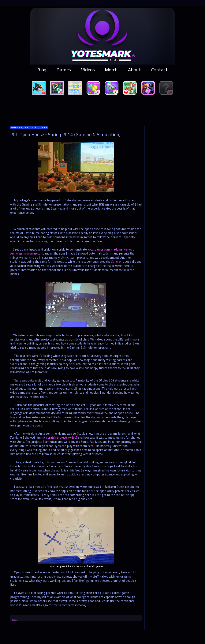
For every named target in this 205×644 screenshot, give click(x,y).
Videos (88, 70)
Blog (42, 70)
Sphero (116, 262)
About (134, 70)
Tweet (15, 620)
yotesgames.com (99, 250)
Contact (159, 70)
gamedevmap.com (31, 254)
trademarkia (119, 250)
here (91, 446)
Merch (111, 70)
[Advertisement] (102, 110)
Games (64, 70)
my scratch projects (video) (59, 438)
